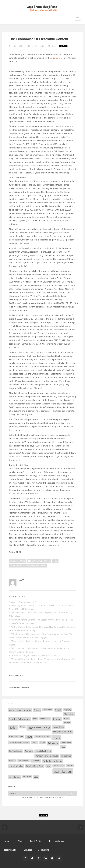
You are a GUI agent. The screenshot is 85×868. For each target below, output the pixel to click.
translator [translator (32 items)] (27, 777)
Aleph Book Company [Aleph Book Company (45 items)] (20, 710)
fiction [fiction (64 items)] (13, 727)
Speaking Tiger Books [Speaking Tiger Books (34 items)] (35, 766)
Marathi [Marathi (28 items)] (42, 742)
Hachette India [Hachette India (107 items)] (39, 728)
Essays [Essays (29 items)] (66, 719)
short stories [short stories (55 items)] (16, 766)
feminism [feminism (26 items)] (67, 723)
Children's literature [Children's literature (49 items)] (20, 719)
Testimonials (10, 850)
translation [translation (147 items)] (63, 771)
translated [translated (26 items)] (70, 766)
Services (28, 850)
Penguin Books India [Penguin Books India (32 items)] (43, 751)
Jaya (22, 580)
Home (7, 841)
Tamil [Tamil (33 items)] (48, 766)
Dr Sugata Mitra (18, 561)
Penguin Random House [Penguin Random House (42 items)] (47, 756)
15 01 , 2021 (18, 46)
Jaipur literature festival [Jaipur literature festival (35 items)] (19, 743)
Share (54, 46)
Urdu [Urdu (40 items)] (36, 777)
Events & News (56, 841)
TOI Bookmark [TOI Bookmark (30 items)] (59, 766)
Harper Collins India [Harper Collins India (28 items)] (16, 736)
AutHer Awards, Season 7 (23, 602)
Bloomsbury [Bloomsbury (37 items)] (69, 714)
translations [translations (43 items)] (15, 777)
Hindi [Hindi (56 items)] (29, 737)
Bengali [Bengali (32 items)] (58, 710)
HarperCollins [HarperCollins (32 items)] (58, 727)
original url (56, 58)
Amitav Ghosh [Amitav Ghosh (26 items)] (48, 710)
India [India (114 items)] (56, 737)
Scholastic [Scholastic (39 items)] (36, 761)
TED (55, 561)
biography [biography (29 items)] (68, 710)
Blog (20, 841)
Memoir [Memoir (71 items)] (53, 743)
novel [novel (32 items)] (63, 747)
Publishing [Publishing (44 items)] (66, 756)
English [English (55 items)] (57, 719)
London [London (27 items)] (34, 742)
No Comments (38, 46)
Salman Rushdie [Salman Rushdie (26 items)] (23, 760)
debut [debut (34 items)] (35, 719)
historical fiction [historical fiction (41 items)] (42, 736)
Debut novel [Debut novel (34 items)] (45, 719)
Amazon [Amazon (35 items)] (37, 710)
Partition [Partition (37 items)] (29, 751)
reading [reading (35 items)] (12, 761)
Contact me (43, 850)
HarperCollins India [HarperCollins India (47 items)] (63, 732)
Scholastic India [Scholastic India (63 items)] (53, 761)
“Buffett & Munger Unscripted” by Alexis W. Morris (36, 655)
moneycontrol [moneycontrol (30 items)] (66, 742)
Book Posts (36, 841)
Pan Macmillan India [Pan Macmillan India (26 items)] (16, 751)
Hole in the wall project (39, 561)
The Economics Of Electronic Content (39, 39)
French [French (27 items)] (22, 727)
